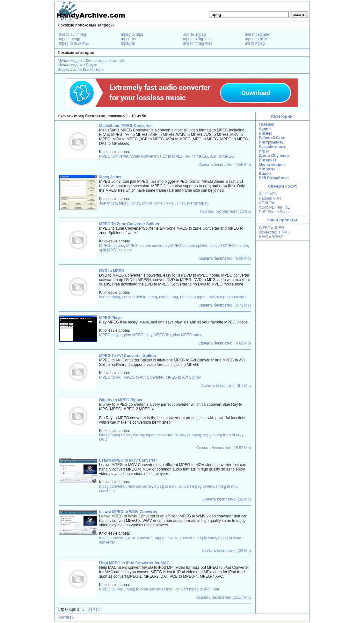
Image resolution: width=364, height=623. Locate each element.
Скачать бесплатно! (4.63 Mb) (225, 343)
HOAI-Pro (267, 203)
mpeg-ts (128, 43)
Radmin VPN (270, 198)
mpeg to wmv (166, 538)
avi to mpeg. (255, 43)
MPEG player (110, 335)
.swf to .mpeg (194, 34)
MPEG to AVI (110, 377)
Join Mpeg (108, 203)
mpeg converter (112, 486)
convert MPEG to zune (229, 246)
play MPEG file (158, 335)
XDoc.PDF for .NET (276, 207)
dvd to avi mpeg (73, 34)
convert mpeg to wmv (198, 538)
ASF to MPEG (222, 156)
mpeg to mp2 (132, 34)
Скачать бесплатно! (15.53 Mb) (224, 448)
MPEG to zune (112, 246)
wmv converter (140, 538)
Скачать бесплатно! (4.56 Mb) (225, 165)
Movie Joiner (153, 203)
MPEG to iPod (111, 589)
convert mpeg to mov (196, 486)
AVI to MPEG (197, 156)
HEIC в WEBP (271, 237)
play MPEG (134, 335)
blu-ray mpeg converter (153, 435)
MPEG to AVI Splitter (183, 377)
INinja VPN (268, 194)
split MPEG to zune (116, 250)
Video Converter (144, 156)
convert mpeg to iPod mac (197, 589)
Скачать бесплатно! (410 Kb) (226, 211)
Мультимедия (70, 61)
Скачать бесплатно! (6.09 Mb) (225, 258)
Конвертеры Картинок (105, 61)
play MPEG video (188, 335)
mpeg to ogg (70, 39)
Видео (92, 65)
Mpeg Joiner (129, 203)
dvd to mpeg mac (198, 43)
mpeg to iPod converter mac (149, 589)
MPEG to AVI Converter (143, 377)
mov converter (140, 486)
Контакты (66, 617)
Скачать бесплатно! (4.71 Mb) (225, 305)
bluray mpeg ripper (115, 435)
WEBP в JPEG (272, 228)
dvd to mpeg (110, 297)
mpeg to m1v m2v (74, 43)
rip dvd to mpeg (193, 297)
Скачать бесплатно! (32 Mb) (226, 499)
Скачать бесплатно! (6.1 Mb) (226, 386)
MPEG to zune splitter (189, 246)
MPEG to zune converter (147, 246)
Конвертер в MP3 (274, 232)
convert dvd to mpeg (140, 297)
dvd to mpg (168, 297)
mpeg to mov (165, 486)
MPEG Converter (114, 156)
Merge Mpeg (198, 203)
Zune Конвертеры (89, 70)
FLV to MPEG (172, 156)
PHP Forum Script (274, 212)
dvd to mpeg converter (228, 297)
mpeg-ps (129, 39)
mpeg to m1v (256, 39)
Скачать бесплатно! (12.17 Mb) (224, 597)
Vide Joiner (175, 203)
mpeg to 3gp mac (198, 39)
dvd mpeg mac (258, 34)
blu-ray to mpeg (188, 435)
